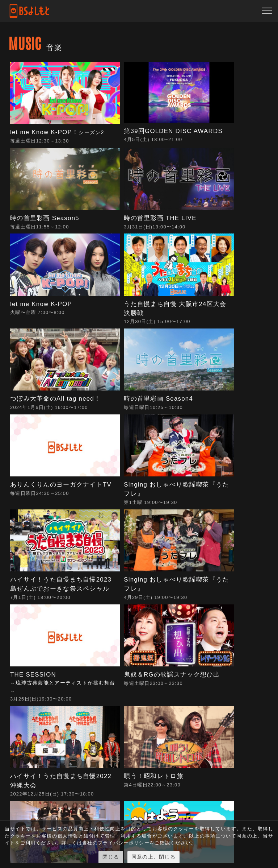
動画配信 (128, 649)
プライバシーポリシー (173, 740)
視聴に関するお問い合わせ (213, 675)
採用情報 (173, 661)
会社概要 (173, 649)
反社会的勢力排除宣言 (173, 714)
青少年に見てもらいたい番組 (173, 684)
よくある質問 (213, 653)
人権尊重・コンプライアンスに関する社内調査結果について (173, 781)
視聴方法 (128, 661)
